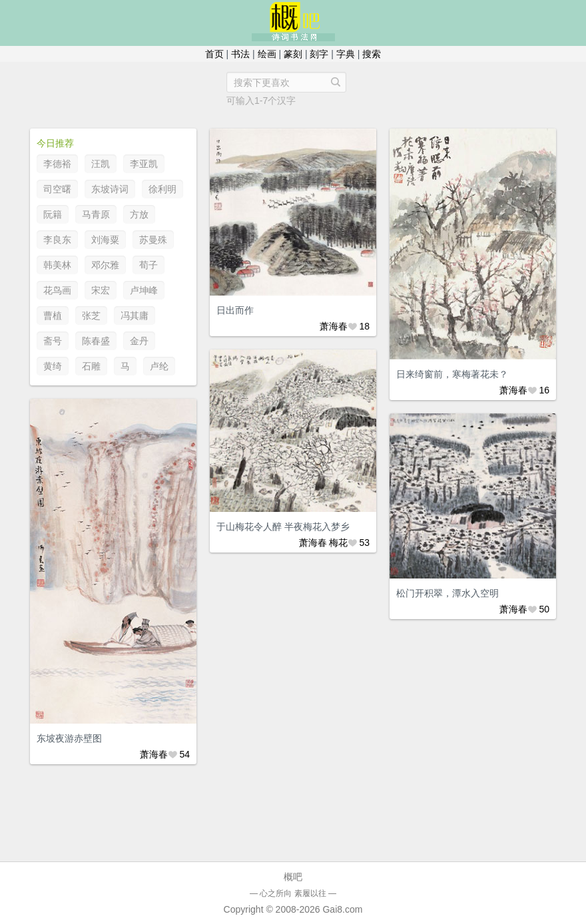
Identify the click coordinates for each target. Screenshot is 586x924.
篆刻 (293, 54)
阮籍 (53, 214)
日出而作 (235, 310)
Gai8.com (342, 909)
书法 (240, 54)
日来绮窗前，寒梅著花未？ (452, 374)
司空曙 (57, 189)
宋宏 (101, 290)
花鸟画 (57, 290)
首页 (214, 54)
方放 (139, 214)
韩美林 (57, 265)
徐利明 (162, 189)
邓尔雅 (105, 265)
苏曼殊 (153, 240)
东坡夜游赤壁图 (69, 738)
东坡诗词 (110, 189)
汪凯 (101, 164)
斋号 (53, 341)
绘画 (267, 54)
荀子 (148, 265)
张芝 (91, 316)
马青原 (96, 214)
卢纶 (159, 366)
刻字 (319, 54)
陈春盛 (96, 341)
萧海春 (334, 326)
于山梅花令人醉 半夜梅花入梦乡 (283, 527)
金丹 (139, 341)
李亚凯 (144, 164)
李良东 (57, 240)
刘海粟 (105, 240)
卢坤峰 (144, 290)
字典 (346, 54)
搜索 (372, 54)
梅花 (338, 543)
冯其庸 (135, 316)
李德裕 (57, 164)
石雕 (91, 366)
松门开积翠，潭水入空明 (447, 593)
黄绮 (53, 366)
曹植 (53, 316)
